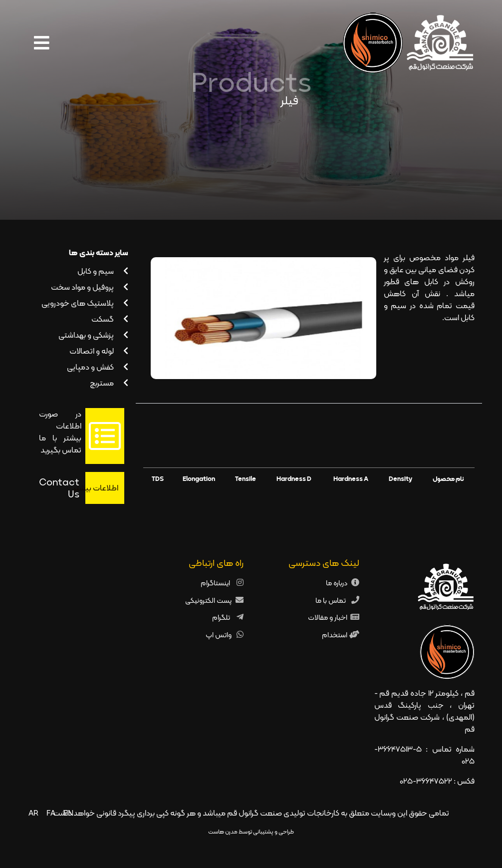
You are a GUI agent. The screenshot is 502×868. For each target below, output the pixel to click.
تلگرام (222, 617)
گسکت (110, 319)
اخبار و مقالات (328, 617)
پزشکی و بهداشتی (93, 335)
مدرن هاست (223, 832)
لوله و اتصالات (99, 351)
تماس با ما (331, 600)
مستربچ (109, 383)
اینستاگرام (216, 583)
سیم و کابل (103, 271)
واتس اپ (219, 635)
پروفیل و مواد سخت (90, 287)
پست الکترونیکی (208, 600)
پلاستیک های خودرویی (85, 303)
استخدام (335, 635)
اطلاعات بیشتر (102, 488)
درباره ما (337, 583)
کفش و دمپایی (98, 367)
